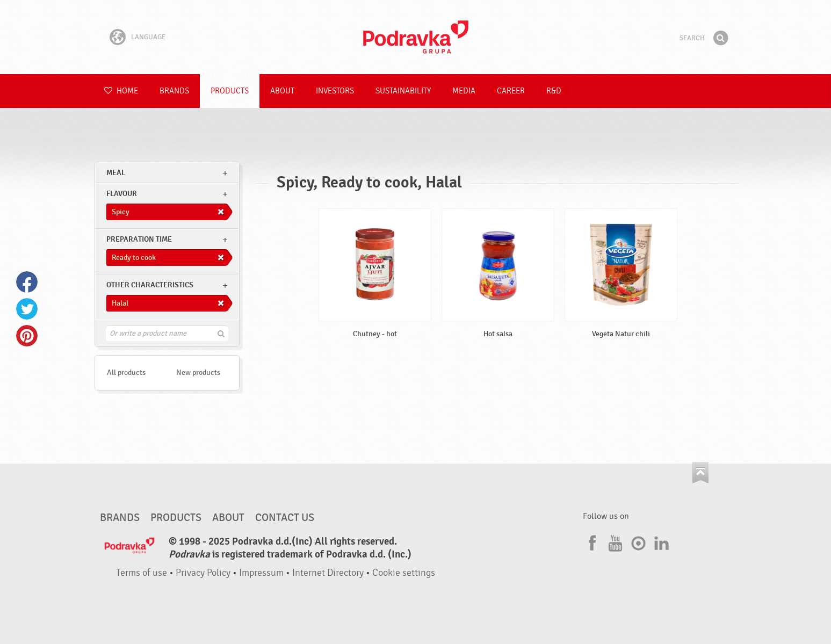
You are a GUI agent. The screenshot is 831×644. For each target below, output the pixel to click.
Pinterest (27, 336)
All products (126, 372)
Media (464, 91)
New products (198, 372)
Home (121, 91)
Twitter (27, 309)
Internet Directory (328, 573)
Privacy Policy (203, 573)
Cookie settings (404, 573)
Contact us (285, 518)
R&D (554, 91)
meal (116, 173)
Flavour (122, 194)
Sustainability (403, 91)
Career (511, 91)
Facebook (27, 282)
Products (230, 91)
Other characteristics (150, 285)
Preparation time (139, 239)
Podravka (416, 37)
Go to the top (700, 473)
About (282, 91)
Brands (174, 91)
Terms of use (142, 573)
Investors (335, 91)
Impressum (261, 573)
